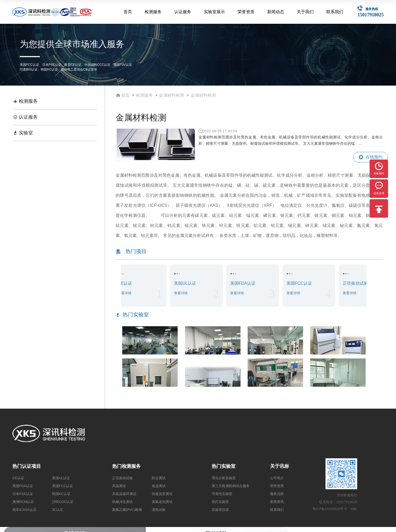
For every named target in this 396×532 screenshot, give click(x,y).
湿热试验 (159, 510)
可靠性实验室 (222, 494)
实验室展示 (215, 12)
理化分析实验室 (224, 478)
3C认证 (58, 510)
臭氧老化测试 (162, 502)
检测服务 (154, 12)
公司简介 (277, 478)
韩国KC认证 (61, 494)
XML (354, 509)
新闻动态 (276, 12)
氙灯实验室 (220, 502)
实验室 (23, 133)
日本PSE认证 (23, 494)
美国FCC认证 (62, 486)
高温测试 (119, 486)
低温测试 (159, 486)
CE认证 (18, 478)
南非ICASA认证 (24, 510)
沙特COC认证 (63, 502)
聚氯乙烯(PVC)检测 (127, 510)
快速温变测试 (162, 494)
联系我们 (335, 12)
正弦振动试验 (122, 478)
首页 (129, 12)
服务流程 (277, 494)
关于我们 (305, 12)
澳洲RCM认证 (23, 502)
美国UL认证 (61, 478)
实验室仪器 (220, 510)
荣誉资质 (247, 12)
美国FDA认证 (23, 486)
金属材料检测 (172, 95)
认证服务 (183, 12)
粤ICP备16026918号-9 (329, 509)
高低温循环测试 (124, 494)
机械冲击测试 (122, 502)
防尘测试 (159, 478)
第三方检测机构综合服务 (231, 486)
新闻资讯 (277, 502)
